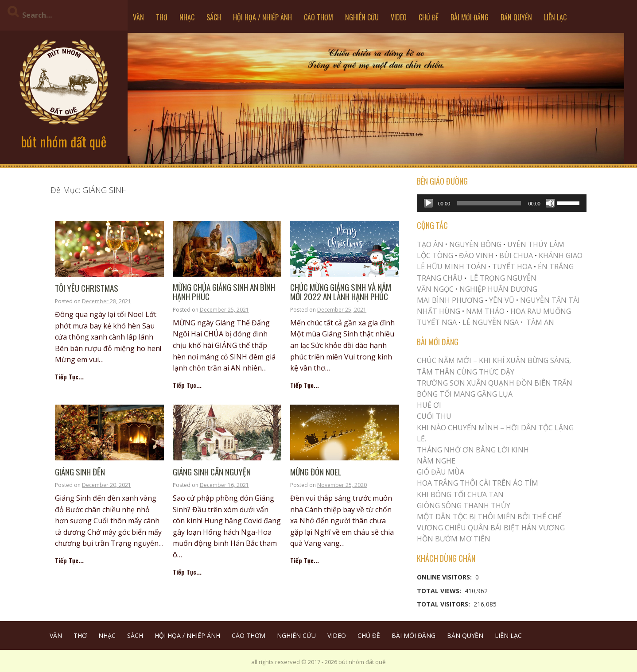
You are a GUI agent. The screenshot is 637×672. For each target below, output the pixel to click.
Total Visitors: (444, 604)
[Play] (428, 203)
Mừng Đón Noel (316, 472)
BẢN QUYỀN (516, 17)
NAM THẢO (485, 311)
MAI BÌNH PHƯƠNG (450, 300)
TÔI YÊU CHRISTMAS (87, 288)
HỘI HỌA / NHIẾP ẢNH (262, 17)
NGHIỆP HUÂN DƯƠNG (498, 289)
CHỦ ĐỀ (429, 17)
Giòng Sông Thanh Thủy (464, 506)
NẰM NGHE (436, 461)
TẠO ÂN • (432, 244)
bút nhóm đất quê (64, 141)
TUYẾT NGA (438, 322)
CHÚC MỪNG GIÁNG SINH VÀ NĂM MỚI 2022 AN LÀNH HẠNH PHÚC (341, 292)
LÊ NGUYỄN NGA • (493, 322)
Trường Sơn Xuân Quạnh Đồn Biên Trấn (495, 383)
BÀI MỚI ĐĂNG (470, 17)
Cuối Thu (434, 416)
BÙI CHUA (516, 255)
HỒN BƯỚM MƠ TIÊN (454, 539)
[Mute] (550, 203)
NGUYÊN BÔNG (475, 244)
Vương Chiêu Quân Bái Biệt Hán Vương (491, 528)
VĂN (138, 17)
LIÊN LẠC (555, 17)
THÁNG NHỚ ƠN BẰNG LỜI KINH (473, 450)
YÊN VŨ (502, 300)
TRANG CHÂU (440, 278)
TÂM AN (540, 322)
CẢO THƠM (318, 17)
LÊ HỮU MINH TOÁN (452, 266)
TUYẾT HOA (512, 266)
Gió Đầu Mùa (441, 472)
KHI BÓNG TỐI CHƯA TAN (460, 494)
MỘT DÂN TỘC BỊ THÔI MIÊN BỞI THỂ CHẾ (489, 517)
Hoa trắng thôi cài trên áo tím (478, 483)
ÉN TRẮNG (556, 266)
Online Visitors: (445, 577)
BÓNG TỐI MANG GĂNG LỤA (465, 394)
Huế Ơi (429, 405)
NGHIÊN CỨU (362, 17)
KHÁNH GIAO (561, 255)
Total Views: (440, 591)
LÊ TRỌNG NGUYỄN (503, 278)
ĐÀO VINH (476, 255)
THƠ (162, 17)
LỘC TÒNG (435, 255)
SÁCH (214, 17)
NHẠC (187, 17)
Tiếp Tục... (69, 377)
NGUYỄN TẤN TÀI (550, 300)
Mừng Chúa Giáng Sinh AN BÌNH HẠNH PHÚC (224, 292)
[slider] (489, 203)
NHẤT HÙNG (439, 311)
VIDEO (399, 17)
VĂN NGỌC (436, 289)
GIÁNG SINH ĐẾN (80, 472)
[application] (502, 203)
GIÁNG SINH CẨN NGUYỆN (212, 472)
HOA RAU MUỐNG (540, 311)
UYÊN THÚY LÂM (535, 244)
